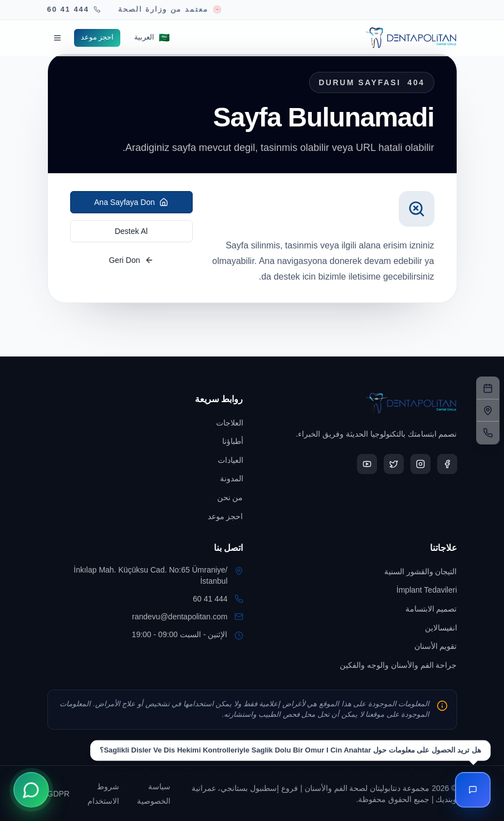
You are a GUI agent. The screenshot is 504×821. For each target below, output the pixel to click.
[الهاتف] (488, 433)
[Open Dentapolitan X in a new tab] (394, 464)
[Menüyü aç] (57, 38)
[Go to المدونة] (145, 478)
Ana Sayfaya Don (131, 202)
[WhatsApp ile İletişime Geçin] (31, 790)
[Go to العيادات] (145, 460)
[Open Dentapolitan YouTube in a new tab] (367, 464)
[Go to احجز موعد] (97, 38)
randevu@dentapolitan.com (180, 617)
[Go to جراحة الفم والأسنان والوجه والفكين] (359, 665)
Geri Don (131, 260)
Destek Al (131, 231)
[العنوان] (488, 410)
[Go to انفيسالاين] (359, 628)
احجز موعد (97, 37)
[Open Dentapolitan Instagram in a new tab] (420, 464)
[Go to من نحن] (145, 497)
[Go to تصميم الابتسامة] (359, 609)
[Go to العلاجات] (145, 423)
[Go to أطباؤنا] (145, 441)
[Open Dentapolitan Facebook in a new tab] (447, 464)
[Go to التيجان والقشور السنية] (359, 571)
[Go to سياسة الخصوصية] (151, 793)
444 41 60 (210, 599)
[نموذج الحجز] (488, 388)
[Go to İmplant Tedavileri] (359, 590)
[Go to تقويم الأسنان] (359, 646)
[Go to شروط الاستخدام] (101, 793)
